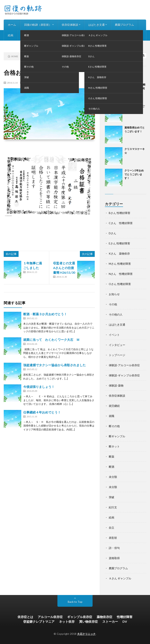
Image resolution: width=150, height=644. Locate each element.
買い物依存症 (88, 621)
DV (125, 621)
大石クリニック (86, 634)
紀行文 (113, 507)
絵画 (11, 35)
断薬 (112, 457)
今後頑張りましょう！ (39, 387)
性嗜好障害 (125, 617)
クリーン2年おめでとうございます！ (134, 174)
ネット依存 (67, 621)
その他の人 (116, 314)
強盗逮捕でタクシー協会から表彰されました (54, 365)
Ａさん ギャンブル (120, 578)
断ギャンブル (117, 436)
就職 (112, 416)
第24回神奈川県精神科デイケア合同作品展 (135, 88)
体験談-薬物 (116, 385)
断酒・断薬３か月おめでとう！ (45, 314)
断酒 (112, 467)
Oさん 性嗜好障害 (120, 284)
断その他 (28, 83)
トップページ (117, 355)
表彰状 (37, 83)
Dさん (112, 233)
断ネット (114, 446)
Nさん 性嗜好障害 (121, 274)
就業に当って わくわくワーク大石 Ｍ (51, 340)
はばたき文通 (96, 25)
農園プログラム (124, 25)
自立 (112, 528)
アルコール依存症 (50, 617)
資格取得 (114, 558)
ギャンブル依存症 (80, 617)
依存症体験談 (70, 25)
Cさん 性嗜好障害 (121, 223)
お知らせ (71, 35)
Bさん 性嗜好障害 (120, 213)
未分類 (113, 477)
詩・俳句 (27, 35)
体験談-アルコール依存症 (124, 365)
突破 (112, 497)
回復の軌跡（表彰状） (38, 25)
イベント (114, 335)
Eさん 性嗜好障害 (119, 243)
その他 (113, 304)
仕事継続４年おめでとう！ (42, 412)
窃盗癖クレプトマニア (39, 621)
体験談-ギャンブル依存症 (124, 375)
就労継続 (114, 406)
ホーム (12, 25)
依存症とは (25, 617)
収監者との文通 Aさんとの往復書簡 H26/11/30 (66, 268)
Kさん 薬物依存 (119, 253)
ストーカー (110, 621)
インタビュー (49, 35)
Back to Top (75, 602)
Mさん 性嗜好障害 (120, 264)
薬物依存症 (104, 617)
